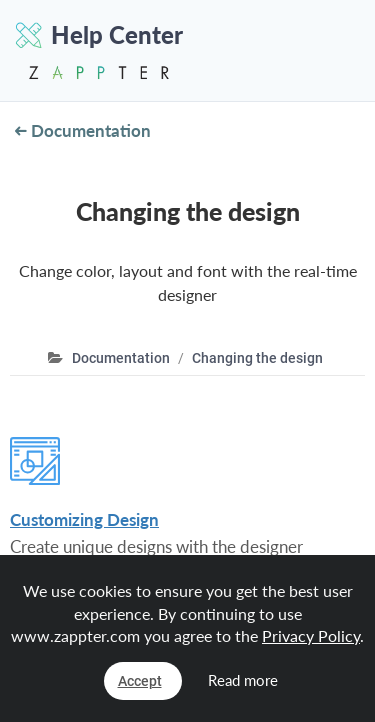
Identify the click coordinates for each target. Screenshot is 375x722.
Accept (140, 681)
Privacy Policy (311, 635)
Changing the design (257, 358)
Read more (243, 680)
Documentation (83, 130)
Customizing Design (84, 519)
